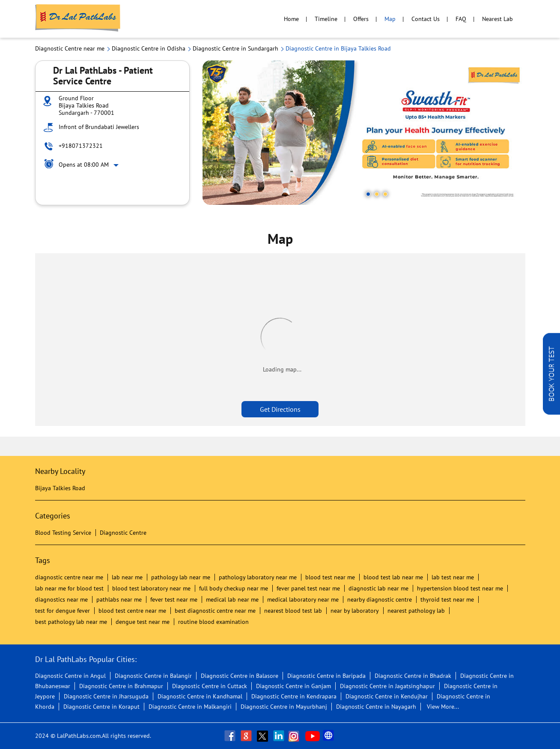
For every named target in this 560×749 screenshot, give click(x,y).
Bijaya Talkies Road (60, 488)
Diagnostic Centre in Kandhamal (200, 696)
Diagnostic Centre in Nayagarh (376, 707)
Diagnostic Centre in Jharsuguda (106, 696)
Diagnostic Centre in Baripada (326, 676)
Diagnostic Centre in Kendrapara (294, 696)
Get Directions (280, 409)
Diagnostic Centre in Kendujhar (387, 696)
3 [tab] (385, 194)
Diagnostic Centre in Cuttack (210, 686)
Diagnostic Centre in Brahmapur (121, 686)
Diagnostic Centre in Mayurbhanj (284, 707)
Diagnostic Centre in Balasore (240, 676)
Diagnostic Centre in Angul (70, 676)
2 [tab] (377, 194)
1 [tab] (368, 194)
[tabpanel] (364, 133)
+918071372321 (81, 146)
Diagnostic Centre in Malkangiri (190, 707)
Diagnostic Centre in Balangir (153, 676)
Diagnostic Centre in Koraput (101, 707)
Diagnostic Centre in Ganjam (293, 686)
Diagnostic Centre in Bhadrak (413, 676)
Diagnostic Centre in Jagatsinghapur (387, 686)
